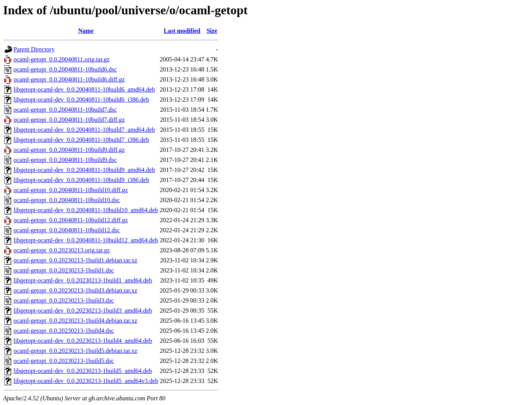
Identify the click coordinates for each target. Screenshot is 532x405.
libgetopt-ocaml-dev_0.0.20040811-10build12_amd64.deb (86, 240)
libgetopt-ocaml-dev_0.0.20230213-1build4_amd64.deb (83, 341)
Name (86, 31)
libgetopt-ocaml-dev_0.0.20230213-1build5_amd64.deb (83, 371)
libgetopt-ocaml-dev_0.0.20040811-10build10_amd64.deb (86, 210)
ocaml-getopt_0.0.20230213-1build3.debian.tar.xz (75, 290)
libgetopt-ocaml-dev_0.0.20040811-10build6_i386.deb (81, 100)
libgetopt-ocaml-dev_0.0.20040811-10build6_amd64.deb (84, 89)
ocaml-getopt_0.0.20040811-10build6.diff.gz (69, 79)
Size (212, 31)
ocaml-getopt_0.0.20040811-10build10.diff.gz (71, 190)
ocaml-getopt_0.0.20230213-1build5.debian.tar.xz (75, 351)
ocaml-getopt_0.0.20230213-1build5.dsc (64, 361)
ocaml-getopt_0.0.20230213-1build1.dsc (64, 270)
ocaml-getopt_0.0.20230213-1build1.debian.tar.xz (75, 260)
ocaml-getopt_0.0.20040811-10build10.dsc (67, 200)
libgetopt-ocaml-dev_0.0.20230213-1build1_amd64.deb (83, 280)
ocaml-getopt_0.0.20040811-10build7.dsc (65, 110)
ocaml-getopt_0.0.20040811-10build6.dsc (65, 69)
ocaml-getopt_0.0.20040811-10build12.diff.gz (71, 220)
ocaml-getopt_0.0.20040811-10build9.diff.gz (69, 150)
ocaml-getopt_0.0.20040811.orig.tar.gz (62, 59)
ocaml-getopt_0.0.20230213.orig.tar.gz (62, 250)
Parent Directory (34, 49)
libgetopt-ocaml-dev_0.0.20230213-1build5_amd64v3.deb (86, 381)
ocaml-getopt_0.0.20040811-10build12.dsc (67, 230)
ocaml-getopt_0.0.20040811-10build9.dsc (65, 160)
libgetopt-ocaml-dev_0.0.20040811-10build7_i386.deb (81, 140)
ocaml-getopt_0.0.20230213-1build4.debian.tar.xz (75, 321)
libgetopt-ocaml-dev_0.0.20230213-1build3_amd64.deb (83, 311)
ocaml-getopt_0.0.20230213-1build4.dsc (64, 331)
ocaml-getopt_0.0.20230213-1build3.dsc (64, 300)
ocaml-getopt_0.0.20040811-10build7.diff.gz (69, 120)
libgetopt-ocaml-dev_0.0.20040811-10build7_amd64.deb (84, 130)
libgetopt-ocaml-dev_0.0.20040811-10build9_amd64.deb (84, 170)
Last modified (182, 31)
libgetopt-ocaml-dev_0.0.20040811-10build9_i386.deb (81, 180)
